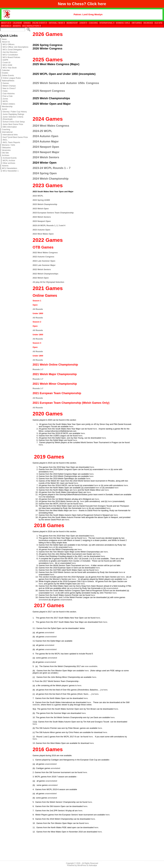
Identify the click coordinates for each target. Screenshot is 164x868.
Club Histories (9, 94)
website (36, 705)
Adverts (5, 166)
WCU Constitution (10, 55)
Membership (7, 106)
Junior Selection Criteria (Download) (13, 118)
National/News (8, 81)
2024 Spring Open (45, 173)
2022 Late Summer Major (44, 265)
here (102, 4)
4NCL (5, 140)
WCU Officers (8, 44)
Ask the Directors (10, 52)
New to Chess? (9, 88)
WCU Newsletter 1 (11, 171)
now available (91, 666)
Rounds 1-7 (38, 369)
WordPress (82, 865)
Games (6, 83)
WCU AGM (7, 65)
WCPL (5, 101)
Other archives (9, 163)
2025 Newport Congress (49, 91)
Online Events (8, 75)
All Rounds (38, 309)
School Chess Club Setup (14, 122)
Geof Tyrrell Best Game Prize (15, 137)
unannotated (112, 588)
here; (123, 577)
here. (41, 445)
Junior (4, 109)
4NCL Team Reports (11, 142)
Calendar (6, 70)
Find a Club (8, 96)
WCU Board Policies (11, 57)
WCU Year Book (10, 68)
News (4, 39)
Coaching (6, 129)
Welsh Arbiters (9, 104)
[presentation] (148, 43)
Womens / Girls (8, 145)
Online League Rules (12, 78)
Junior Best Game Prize (13, 124)
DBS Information (10, 127)
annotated (75, 588)
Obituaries (6, 148)
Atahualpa (93, 865)
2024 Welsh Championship (51, 179)
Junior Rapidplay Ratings (13, 114)
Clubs (5, 91)
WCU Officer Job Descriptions (15, 47)
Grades (5, 73)
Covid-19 (6, 62)
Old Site (5, 153)
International (7, 132)
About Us (6, 42)
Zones (5, 99)
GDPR (5, 60)
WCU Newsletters (9, 168)
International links (10, 135)
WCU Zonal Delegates (12, 50)
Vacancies (6, 150)
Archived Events (10, 158)
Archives (6, 155)
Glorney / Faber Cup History (15, 112)
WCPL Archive (9, 160)
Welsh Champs (9, 86)
